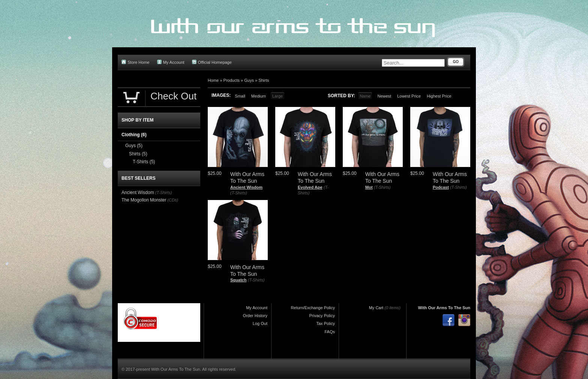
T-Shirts (144, 162)
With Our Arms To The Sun (444, 308)
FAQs (330, 332)
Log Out (260, 323)
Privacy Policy (322, 316)
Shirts (264, 80)
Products (232, 80)
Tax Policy (325, 323)
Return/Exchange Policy (313, 308)
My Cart (376, 308)
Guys (249, 80)
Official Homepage (212, 62)
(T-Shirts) (239, 193)
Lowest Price (409, 96)
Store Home (136, 62)
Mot (369, 187)
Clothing (134, 135)
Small (240, 96)
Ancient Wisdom (246, 187)
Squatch (238, 280)
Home (213, 80)
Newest (384, 96)
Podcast (441, 187)
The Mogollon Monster (144, 200)
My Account (171, 62)
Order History (255, 316)
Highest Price (439, 96)
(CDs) (173, 200)
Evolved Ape (310, 187)
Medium (259, 96)
